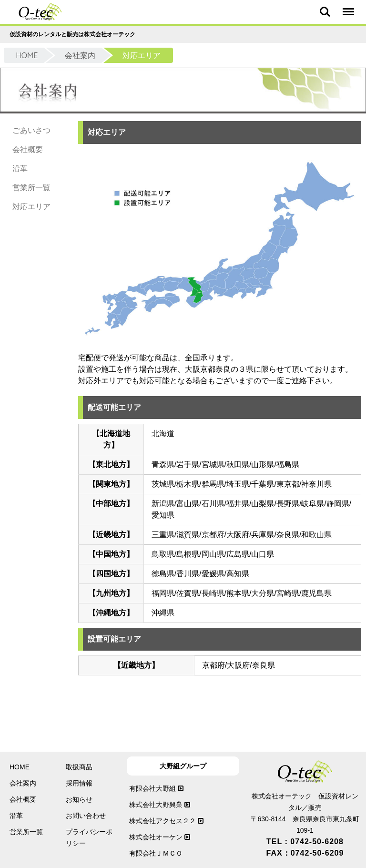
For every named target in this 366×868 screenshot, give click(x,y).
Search (325, 12)
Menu (348, 7)
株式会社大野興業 (160, 805)
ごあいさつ (31, 130)
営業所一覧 (31, 188)
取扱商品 (79, 767)
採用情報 (79, 783)
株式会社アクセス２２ (166, 821)
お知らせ (79, 799)
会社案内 (80, 55)
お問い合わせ (86, 816)
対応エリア (31, 207)
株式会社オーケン (160, 837)
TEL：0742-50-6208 (305, 842)
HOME (27, 55)
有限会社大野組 (156, 788)
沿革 (20, 168)
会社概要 (28, 149)
